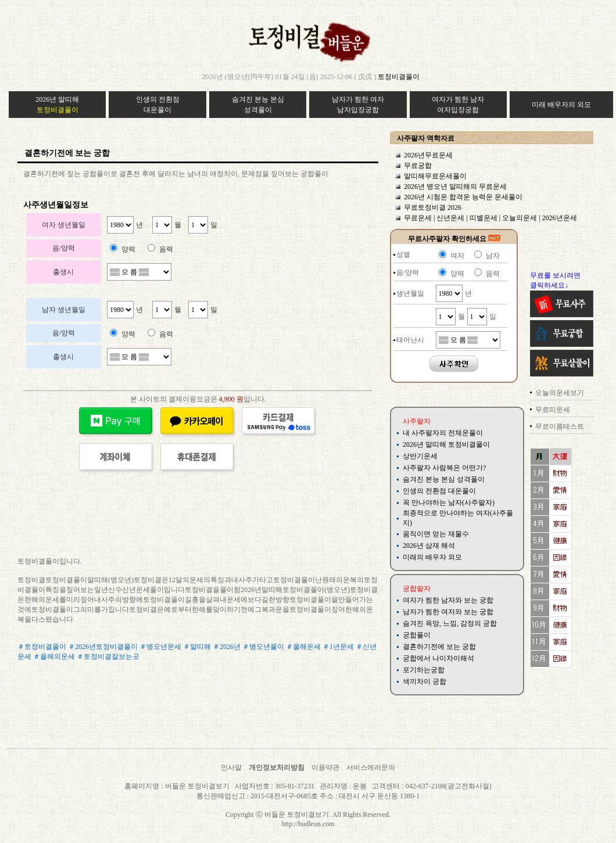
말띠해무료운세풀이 (435, 176)
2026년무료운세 (428, 155)
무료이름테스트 (560, 426)
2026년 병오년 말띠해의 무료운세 (455, 186)
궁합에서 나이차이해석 (438, 658)
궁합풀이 (417, 635)
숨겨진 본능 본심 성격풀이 (444, 479)
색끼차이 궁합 (425, 681)
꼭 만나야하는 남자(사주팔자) (449, 503)
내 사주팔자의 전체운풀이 (443, 433)
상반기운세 (420, 456)
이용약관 (325, 767)
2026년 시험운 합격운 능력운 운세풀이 (463, 197)
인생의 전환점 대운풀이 (439, 491)
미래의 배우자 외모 (432, 557)
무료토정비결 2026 (433, 207)
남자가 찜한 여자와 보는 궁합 (448, 612)
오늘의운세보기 (560, 393)
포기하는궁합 (424, 670)
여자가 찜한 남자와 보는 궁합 (448, 600)
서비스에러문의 (371, 767)
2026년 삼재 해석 (429, 546)
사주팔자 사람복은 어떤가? (444, 468)
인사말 (231, 767)
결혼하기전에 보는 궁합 (439, 647)
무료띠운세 (553, 410)
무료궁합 (418, 166)
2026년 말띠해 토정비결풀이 (446, 444)
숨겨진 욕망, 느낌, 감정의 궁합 (450, 623)
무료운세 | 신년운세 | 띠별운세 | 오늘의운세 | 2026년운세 (490, 218)
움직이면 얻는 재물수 (436, 534)
